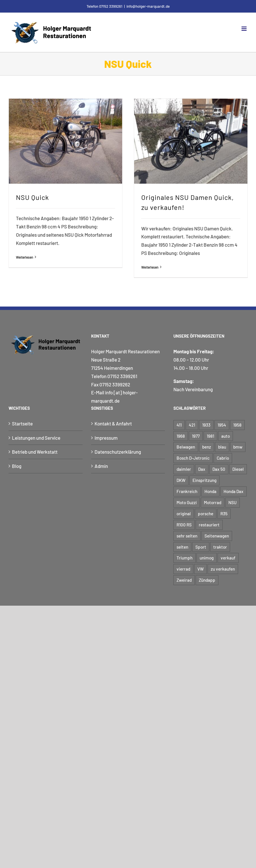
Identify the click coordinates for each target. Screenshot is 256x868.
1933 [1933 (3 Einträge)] (206, 425)
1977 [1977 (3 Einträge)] (196, 436)
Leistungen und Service (36, 438)
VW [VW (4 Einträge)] (200, 569)
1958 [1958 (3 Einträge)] (237, 425)
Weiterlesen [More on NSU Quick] (25, 257)
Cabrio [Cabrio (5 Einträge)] (223, 458)
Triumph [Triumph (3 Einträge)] (185, 558)
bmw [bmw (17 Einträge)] (238, 447)
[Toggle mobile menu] (244, 29)
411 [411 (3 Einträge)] (179, 425)
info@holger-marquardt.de (148, 6)
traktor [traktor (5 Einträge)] (220, 547)
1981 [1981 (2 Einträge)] (210, 436)
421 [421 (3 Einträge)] (192, 425)
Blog (17, 466)
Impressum (106, 438)
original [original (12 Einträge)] (184, 514)
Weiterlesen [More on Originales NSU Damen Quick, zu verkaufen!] (150, 267)
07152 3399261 (122, 376)
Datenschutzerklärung (118, 452)
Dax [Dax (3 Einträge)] (202, 469)
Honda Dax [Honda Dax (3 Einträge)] (234, 491)
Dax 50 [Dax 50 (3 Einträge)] (219, 469)
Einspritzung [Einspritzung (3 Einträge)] (204, 480)
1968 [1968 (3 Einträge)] (181, 436)
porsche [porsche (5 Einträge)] (206, 514)
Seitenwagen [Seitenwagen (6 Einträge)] (217, 536)
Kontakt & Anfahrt (113, 423)
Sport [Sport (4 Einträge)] (201, 547)
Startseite (22, 423)
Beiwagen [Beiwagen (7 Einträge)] (186, 447)
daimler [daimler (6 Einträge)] (184, 469)
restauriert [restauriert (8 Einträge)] (209, 525)
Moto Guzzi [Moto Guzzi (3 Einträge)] (187, 502)
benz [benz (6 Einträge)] (207, 447)
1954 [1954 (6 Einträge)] (222, 425)
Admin (101, 466)
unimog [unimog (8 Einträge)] (207, 558)
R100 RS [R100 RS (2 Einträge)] (184, 525)
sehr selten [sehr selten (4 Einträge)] (187, 536)
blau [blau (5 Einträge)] (222, 447)
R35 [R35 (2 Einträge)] (224, 514)
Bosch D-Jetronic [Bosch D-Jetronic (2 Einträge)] (193, 458)
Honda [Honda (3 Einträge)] (210, 491)
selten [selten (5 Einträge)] (182, 547)
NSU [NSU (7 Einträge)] (233, 502)
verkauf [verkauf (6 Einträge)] (228, 558)
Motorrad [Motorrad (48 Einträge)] (213, 502)
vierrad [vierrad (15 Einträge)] (183, 569)
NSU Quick (32, 197)
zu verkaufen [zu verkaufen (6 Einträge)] (223, 569)
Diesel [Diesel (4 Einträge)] (238, 469)
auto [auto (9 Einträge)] (226, 436)
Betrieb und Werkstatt (35, 452)
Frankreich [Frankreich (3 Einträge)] (187, 491)
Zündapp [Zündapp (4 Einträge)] (207, 580)
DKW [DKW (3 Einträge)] (181, 480)
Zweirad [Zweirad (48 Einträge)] (184, 580)
